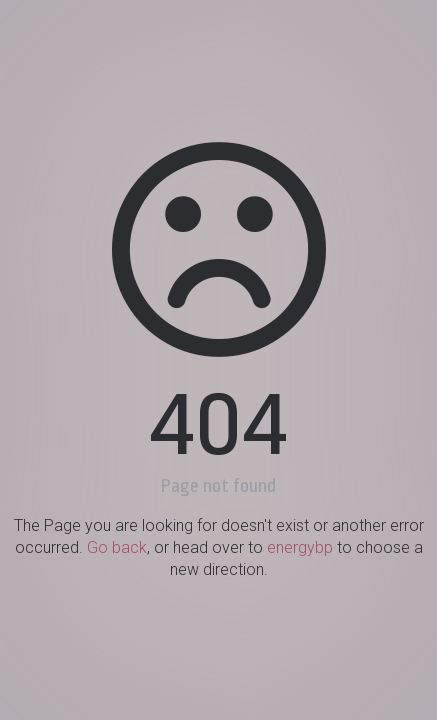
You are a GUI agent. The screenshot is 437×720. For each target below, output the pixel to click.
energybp (300, 547)
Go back (117, 547)
